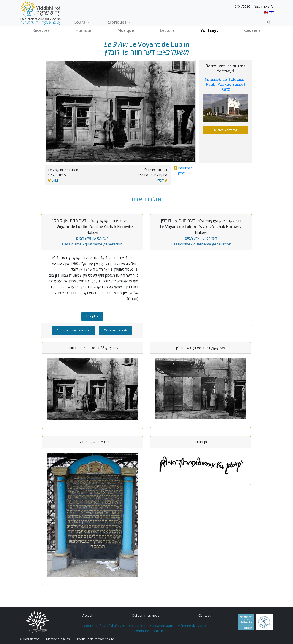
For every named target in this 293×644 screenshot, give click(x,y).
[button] (57, 112)
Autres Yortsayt (226, 130)
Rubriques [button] (117, 22)
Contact (205, 615)
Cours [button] (80, 22)
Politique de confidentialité (96, 639)
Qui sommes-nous (146, 615)
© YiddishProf (29, 639)
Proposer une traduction (74, 330)
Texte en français (116, 330)
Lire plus (92, 316)
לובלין (160, 180)
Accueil (88, 615)
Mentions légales (58, 639)
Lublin (56, 180)
